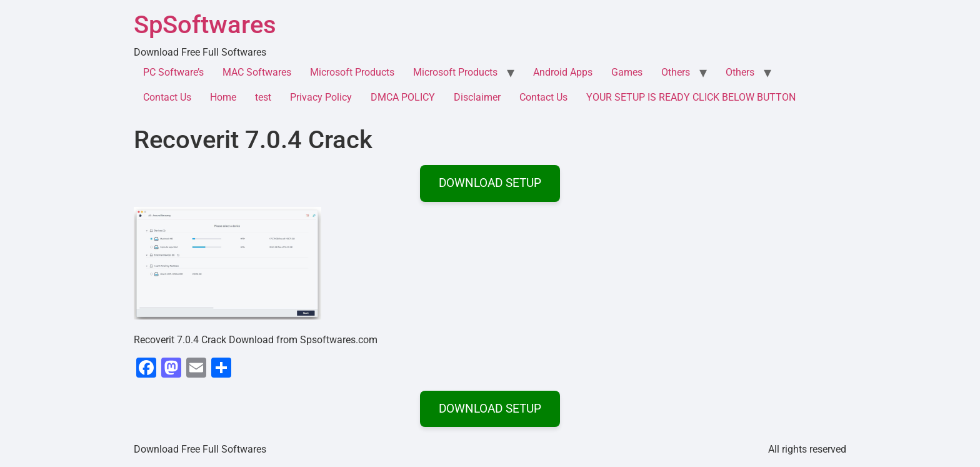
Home (223, 97)
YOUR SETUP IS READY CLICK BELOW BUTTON (691, 97)
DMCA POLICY (403, 97)
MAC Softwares (257, 72)
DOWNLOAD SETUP (490, 183)
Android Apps (563, 72)
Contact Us (167, 97)
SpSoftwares (205, 25)
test (263, 97)
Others (676, 72)
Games (627, 72)
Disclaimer (477, 97)
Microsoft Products (352, 72)
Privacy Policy (321, 97)
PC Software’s (173, 72)
